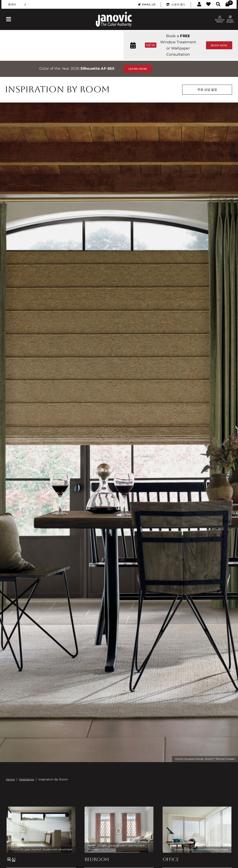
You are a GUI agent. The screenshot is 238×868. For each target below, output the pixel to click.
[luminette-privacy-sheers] (197, 808)
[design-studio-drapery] (119, 808)
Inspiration (27, 779)
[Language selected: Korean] (17, 4)
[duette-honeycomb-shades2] (41, 808)
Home (10, 779)
